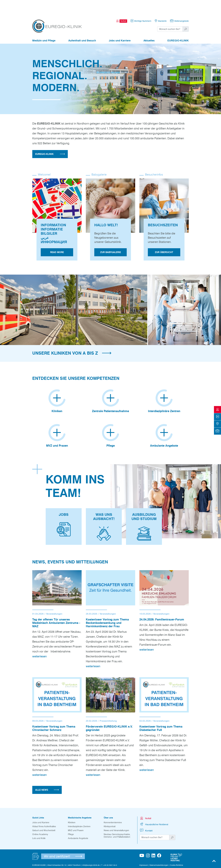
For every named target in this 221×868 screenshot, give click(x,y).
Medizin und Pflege (44, 25)
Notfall (145, 802)
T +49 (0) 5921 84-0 (109, 849)
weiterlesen (39, 640)
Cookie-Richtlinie (177, 849)
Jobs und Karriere (120, 25)
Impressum (144, 849)
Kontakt (146, 814)
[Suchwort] (170, 14)
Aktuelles (149, 25)
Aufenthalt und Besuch (82, 25)
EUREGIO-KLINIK (178, 25)
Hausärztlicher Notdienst (154, 808)
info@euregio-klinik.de (91, 849)
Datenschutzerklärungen (159, 849)
